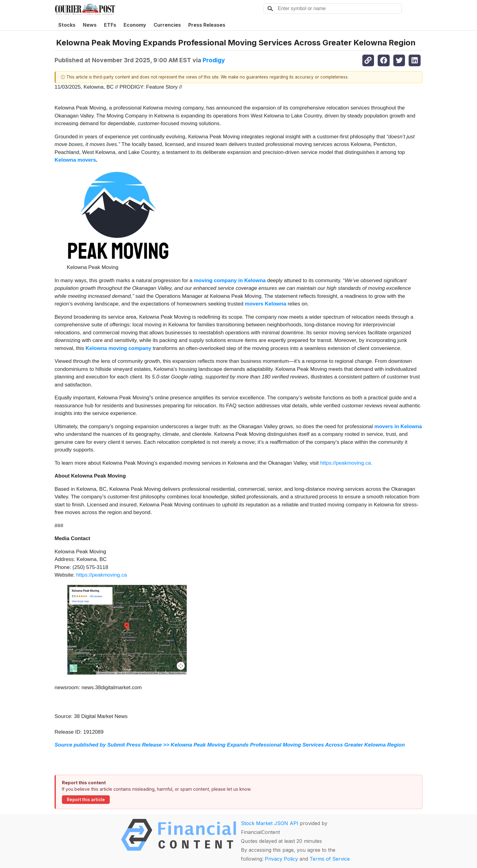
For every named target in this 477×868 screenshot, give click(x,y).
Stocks (67, 25)
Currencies (167, 25)
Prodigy (214, 60)
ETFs (110, 25)
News (90, 25)
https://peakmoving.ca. (346, 463)
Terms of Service (330, 859)
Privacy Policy (281, 859)
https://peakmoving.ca (102, 575)
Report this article (86, 800)
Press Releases (207, 25)
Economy (135, 25)
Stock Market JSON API (270, 823)
